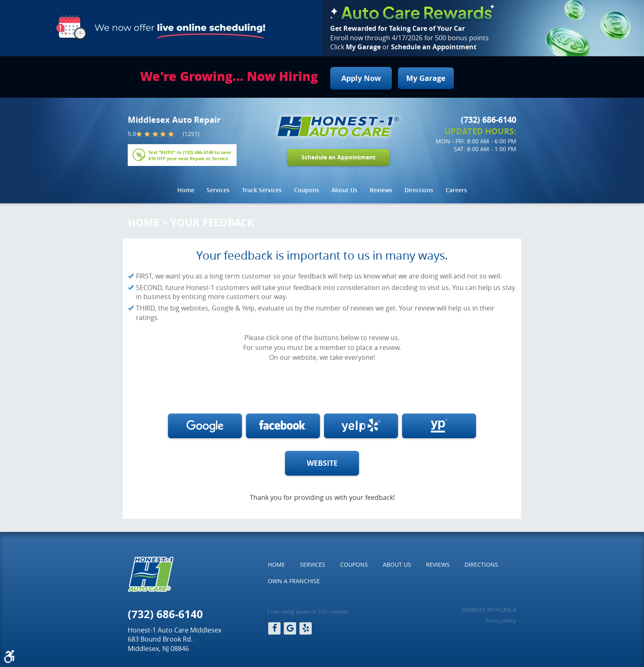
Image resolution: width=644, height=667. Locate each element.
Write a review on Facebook (283, 426)
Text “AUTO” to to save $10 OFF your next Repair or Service (190, 155)
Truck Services (262, 190)
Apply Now (361, 78)
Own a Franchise (294, 581)
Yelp (306, 628)
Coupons (307, 190)
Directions (419, 190)
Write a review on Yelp (361, 426)
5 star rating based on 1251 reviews (307, 612)
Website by (489, 610)
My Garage (426, 78)
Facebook (274, 628)
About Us (344, 190)
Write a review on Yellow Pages (439, 426)
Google (290, 628)
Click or (403, 47)
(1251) (191, 134)
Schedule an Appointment (338, 157)
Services (218, 190)
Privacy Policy (501, 621)
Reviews (381, 190)
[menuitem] (186, 190)
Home (186, 190)
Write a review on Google (205, 426)
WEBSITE (322, 463)
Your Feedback (212, 222)
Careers (456, 190)
